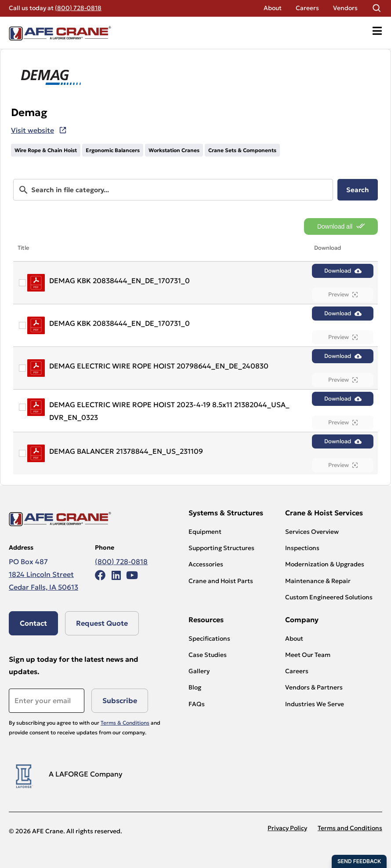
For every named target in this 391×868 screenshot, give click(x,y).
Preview (343, 294)
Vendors (345, 8)
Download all (341, 226)
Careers (307, 8)
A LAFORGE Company (86, 774)
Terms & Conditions (125, 723)
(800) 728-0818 (78, 8)
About (273, 8)
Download (343, 271)
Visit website (33, 130)
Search (358, 190)
